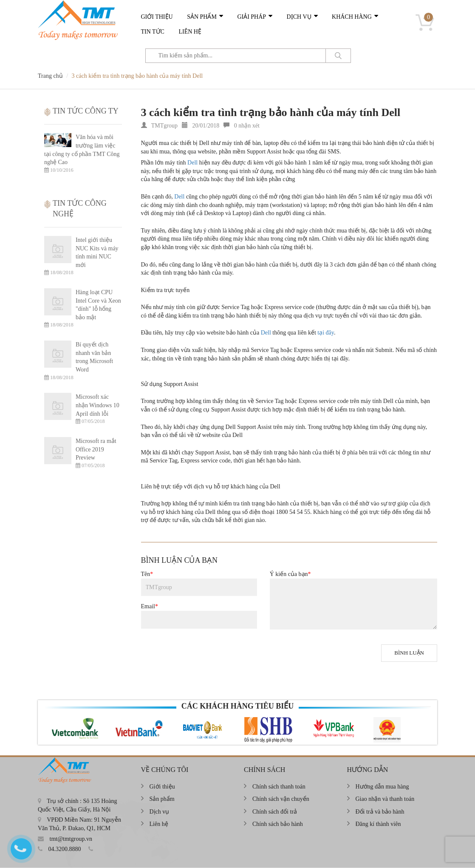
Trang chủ (50, 76)
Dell (192, 163)
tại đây (326, 333)
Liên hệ (190, 32)
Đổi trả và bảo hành (380, 812)
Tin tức (153, 32)
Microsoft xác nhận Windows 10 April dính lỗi (98, 405)
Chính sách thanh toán (279, 787)
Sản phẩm (202, 17)
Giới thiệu (157, 17)
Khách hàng (352, 17)
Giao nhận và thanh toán (385, 799)
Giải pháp (252, 17)
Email (150, 606)
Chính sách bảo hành (278, 824)
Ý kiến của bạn (290, 574)
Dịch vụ (299, 17)
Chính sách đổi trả (275, 812)
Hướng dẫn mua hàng (382, 787)
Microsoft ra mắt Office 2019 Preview (96, 449)
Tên (147, 574)
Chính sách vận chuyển (281, 799)
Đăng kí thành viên (378, 824)
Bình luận (409, 653)
